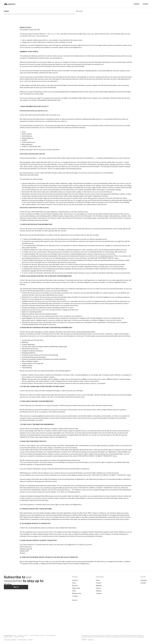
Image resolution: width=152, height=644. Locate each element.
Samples (99, 591)
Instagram (144, 580)
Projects (99, 583)
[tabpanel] (76, 295)
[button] (16, 587)
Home (98, 580)
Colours (98, 588)
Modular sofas (77, 593)
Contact (145, 4)
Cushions (75, 580)
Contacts (99, 593)
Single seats (76, 588)
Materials (99, 586)
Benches (75, 586)
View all (75, 600)
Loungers (75, 596)
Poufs (74, 583)
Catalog (136, 4)
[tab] (40, 12)
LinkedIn (143, 583)
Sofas (74, 591)
